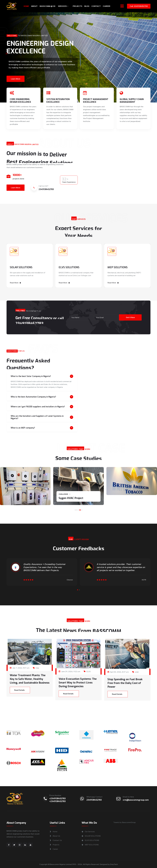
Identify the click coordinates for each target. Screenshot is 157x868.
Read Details (19, 690)
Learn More (16, 78)
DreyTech (114, 864)
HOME (26, 6)
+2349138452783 (57, 799)
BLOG (87, 6)
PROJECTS (77, 6)
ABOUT (34, 6)
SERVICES (63, 6)
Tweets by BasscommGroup (125, 822)
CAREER (107, 6)
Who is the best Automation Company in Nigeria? (33, 397)
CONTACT (96, 6)
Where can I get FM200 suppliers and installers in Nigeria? (38, 407)
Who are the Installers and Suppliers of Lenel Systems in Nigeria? (37, 417)
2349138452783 (94, 800)
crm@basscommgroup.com (136, 800)
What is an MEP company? (23, 428)
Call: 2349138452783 (139, 6)
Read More (15, 283)
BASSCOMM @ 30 (47, 6)
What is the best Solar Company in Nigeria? (31, 376)
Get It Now (130, 317)
